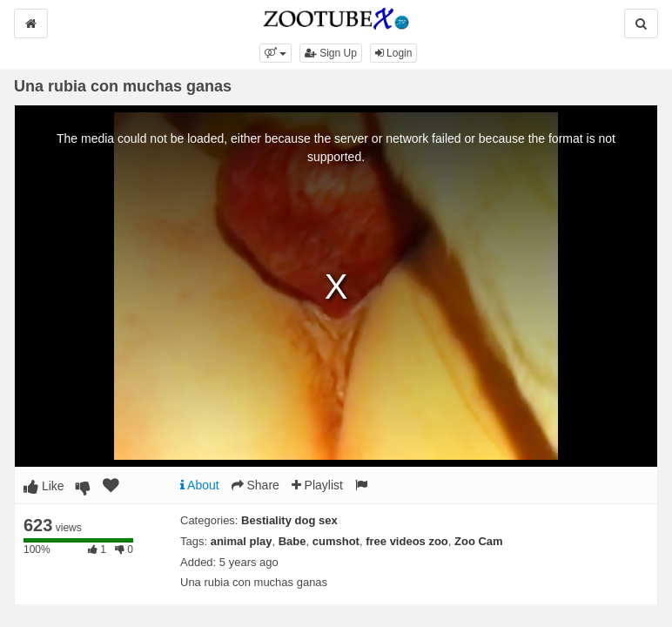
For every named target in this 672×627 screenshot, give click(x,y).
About (200, 485)
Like (44, 486)
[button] (276, 53)
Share (255, 485)
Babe (292, 541)
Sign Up (331, 53)
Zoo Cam (479, 541)
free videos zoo (407, 541)
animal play (242, 541)
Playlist (317, 485)
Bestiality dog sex (289, 520)
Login (394, 53)
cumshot (336, 541)
